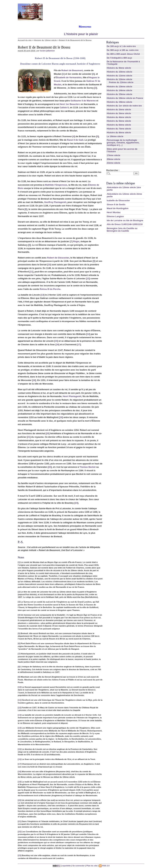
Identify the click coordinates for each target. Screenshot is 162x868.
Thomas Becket (88, 467)
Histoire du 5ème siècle (119, 121)
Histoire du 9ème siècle (119, 68)
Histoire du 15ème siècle (119, 94)
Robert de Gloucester (58, 258)
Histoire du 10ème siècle (119, 72)
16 (57, 344)
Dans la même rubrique (121, 183)
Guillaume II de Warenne (83, 101)
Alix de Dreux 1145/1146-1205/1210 (125, 224)
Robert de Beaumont (72, 70)
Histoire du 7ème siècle (119, 129)
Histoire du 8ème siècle (119, 132)
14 (88, 334)
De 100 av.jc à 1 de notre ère (121, 46)
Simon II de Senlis (116, 204)
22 (50, 467)
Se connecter (79, 866)
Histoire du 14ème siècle (119, 90)
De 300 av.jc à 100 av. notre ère (123, 50)
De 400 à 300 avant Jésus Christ (123, 54)
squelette (66, 866)
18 (34, 380)
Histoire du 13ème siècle (119, 87)
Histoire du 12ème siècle (45, 40)
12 (88, 279)
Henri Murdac (114, 212)
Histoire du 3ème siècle (119, 113)
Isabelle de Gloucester (118, 200)
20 (48, 433)
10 (49, 265)
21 (29, 437)
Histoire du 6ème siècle (119, 125)
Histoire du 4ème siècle (119, 117)
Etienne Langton (115, 216)
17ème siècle (113, 155)
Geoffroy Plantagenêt (55, 202)
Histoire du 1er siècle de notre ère (124, 106)
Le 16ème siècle (115, 136)
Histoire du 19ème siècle (119, 102)
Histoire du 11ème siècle (119, 76)
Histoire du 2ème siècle (119, 110)
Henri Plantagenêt (72, 396)
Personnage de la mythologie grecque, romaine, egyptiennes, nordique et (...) (123, 143)
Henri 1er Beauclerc (70, 104)
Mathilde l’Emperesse (56, 185)
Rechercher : (113, 170)
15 (56, 341)
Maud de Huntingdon (117, 208)
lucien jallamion (47, 51)
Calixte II (64, 107)
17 (79, 344)
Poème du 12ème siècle (121, 82)
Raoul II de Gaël (75, 140)
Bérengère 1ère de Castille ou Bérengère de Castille (122, 230)
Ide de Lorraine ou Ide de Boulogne (125, 220)
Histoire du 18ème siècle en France (125, 98)
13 (42, 295)
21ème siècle (113, 163)
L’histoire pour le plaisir (81, 34)
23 (76, 503)
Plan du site (92, 866)
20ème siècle (113, 159)
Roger (76, 241)
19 (61, 417)
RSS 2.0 (104, 866)
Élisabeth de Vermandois (69, 77)
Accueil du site (25, 40)
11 (31, 272)
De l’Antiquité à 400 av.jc (119, 58)
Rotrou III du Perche (50, 289)
